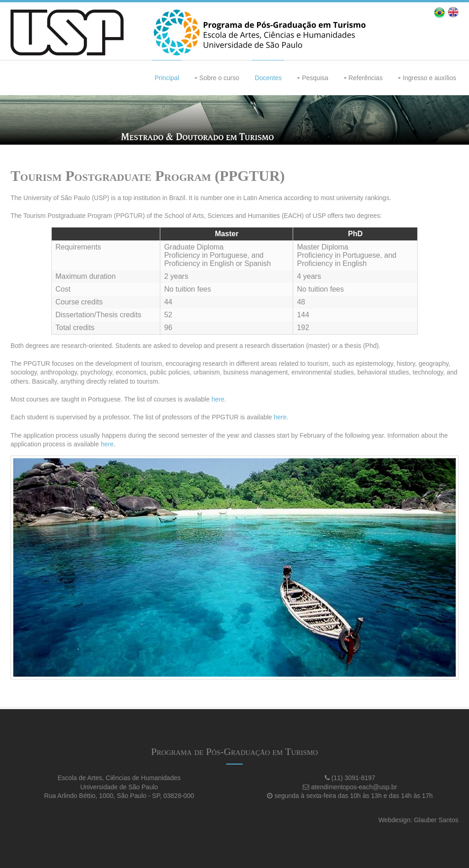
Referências (366, 78)
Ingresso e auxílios (429, 78)
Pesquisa (315, 78)
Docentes (268, 78)
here (218, 399)
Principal (167, 78)
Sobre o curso (219, 78)
